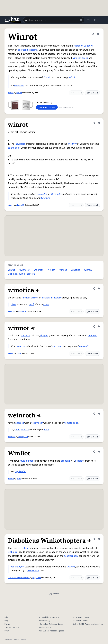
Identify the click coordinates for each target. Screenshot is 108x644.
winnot (63, 270)
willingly (71, 567)
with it (72, 77)
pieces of (25, 336)
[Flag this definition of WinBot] (99, 452)
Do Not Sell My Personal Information (88, 624)
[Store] (89, 20)
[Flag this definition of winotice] (99, 289)
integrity (72, 144)
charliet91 (22, 312)
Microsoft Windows (83, 46)
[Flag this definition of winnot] (99, 327)
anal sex (20, 423)
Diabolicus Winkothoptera (21, 274)
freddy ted (23, 437)
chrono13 (20, 205)
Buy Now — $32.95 (47, 107)
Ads (6, 617)
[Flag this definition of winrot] (99, 123)
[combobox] (54, 20)
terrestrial (23, 548)
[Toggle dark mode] (95, 20)
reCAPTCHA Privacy (81, 617)
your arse (57, 346)
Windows (45, 198)
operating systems (28, 50)
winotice (76, 270)
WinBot (51, 270)
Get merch (92, 93)
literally (58, 298)
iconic (46, 304)
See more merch (66, 107)
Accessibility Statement (49, 617)
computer (19, 86)
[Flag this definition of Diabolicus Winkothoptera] (99, 539)
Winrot (11, 93)
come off (84, 346)
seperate (80, 461)
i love (13, 304)
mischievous (33, 571)
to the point (14, 148)
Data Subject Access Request (51, 631)
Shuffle (54, 594)
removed (92, 336)
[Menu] (101, 20)
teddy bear (37, 423)
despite (44, 336)
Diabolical (13, 552)
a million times (80, 58)
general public (71, 556)
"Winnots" (24, 270)
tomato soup (71, 423)
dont (18, 430)
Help (6, 621)
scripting (65, 461)
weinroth (39, 270)
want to (25, 430)
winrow (88, 270)
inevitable (20, 144)
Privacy (8, 624)
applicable (20, 472)
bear (47, 430)
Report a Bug (44, 621)
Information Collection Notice (51, 624)
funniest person (30, 298)
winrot (11, 205)
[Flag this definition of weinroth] (99, 414)
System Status (45, 628)
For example (17, 567)
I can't (47, 77)
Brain (19, 479)
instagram (47, 298)
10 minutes (57, 194)
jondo (19, 353)
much (31, 304)
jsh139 (19, 93)
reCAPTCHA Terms (81, 621)
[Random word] (81, 20)
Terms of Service (12, 628)
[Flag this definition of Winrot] (98, 34)
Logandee (37, 578)
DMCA (7, 631)
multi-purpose (27, 461)
